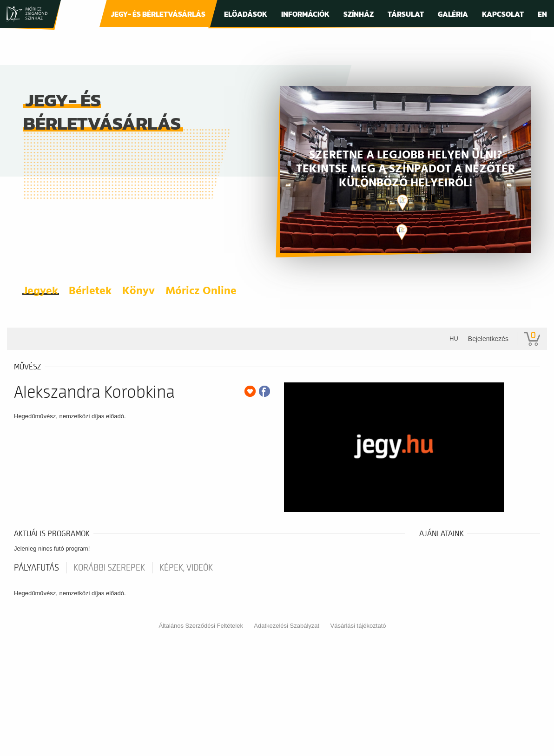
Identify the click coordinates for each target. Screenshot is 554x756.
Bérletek (90, 291)
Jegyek (41, 291)
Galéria (453, 14)
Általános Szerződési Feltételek (201, 626)
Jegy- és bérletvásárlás (158, 14)
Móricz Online (201, 291)
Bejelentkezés (488, 339)
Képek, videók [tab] (186, 568)
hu (454, 339)
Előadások (246, 14)
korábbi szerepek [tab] (109, 568)
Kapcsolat (503, 14)
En (542, 14)
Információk (305, 14)
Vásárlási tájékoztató (358, 626)
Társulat (406, 14)
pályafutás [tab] (36, 568)
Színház (359, 14)
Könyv (138, 291)
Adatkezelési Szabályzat (287, 626)
